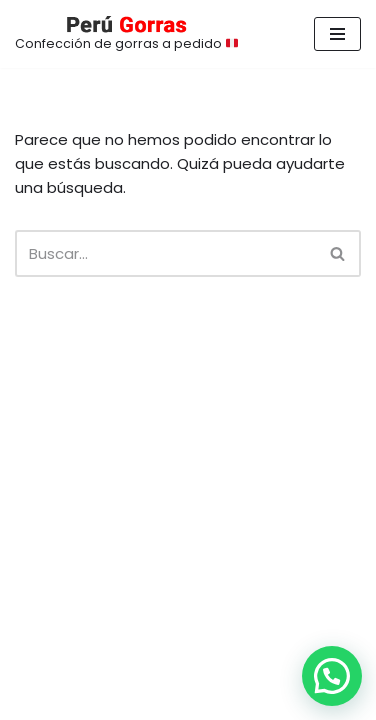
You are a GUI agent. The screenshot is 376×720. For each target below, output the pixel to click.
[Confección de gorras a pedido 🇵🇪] (127, 34)
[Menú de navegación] (337, 34)
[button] (332, 676)
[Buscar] (165, 253)
